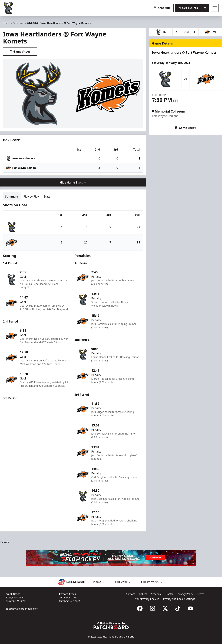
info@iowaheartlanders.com (22, 609)
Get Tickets (188, 8)
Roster (170, 594)
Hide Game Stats (73, 182)
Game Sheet (20, 52)
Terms (201, 594)
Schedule (162, 8)
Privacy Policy (185, 594)
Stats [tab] (47, 196)
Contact (130, 594)
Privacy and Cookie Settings (179, 599)
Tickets (5, 542)
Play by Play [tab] (31, 196)
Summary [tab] (12, 196)
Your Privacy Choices (147, 599)
